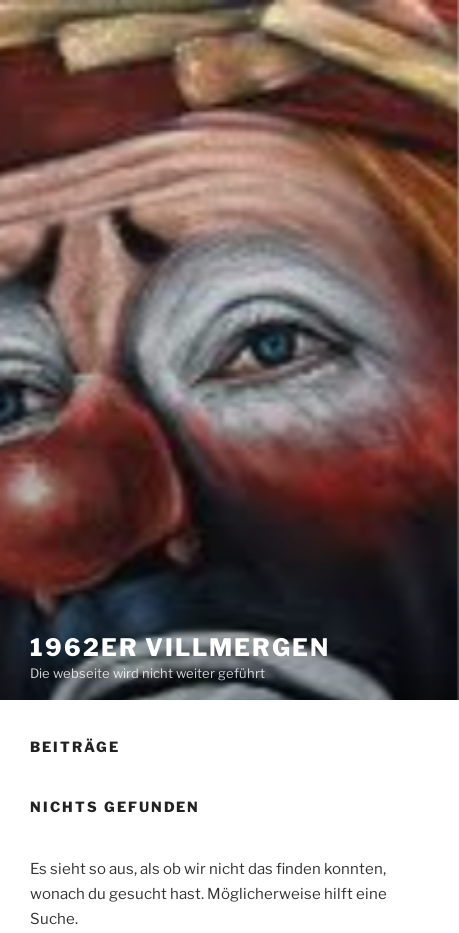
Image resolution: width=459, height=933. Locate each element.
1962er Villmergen (180, 647)
